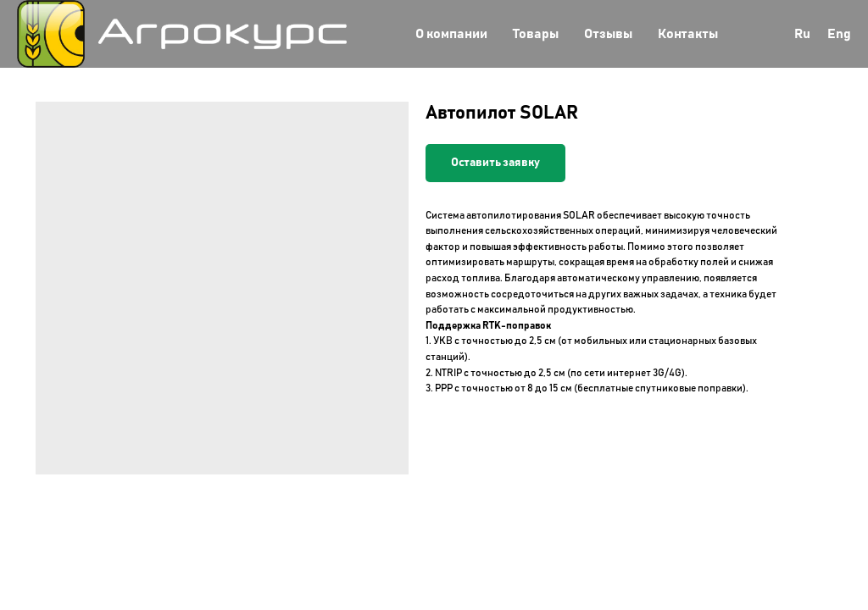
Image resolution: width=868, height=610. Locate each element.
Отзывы (608, 34)
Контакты (688, 34)
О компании (451, 34)
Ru (802, 34)
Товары (536, 34)
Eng (839, 34)
